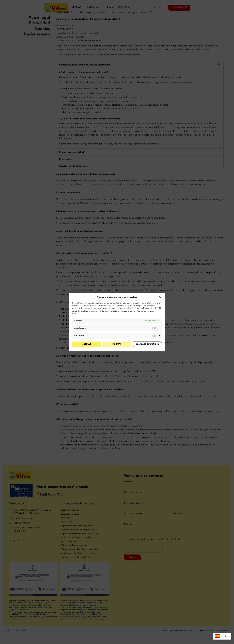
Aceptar (87, 344)
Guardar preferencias (147, 344)
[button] (160, 297)
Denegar (117, 344)
